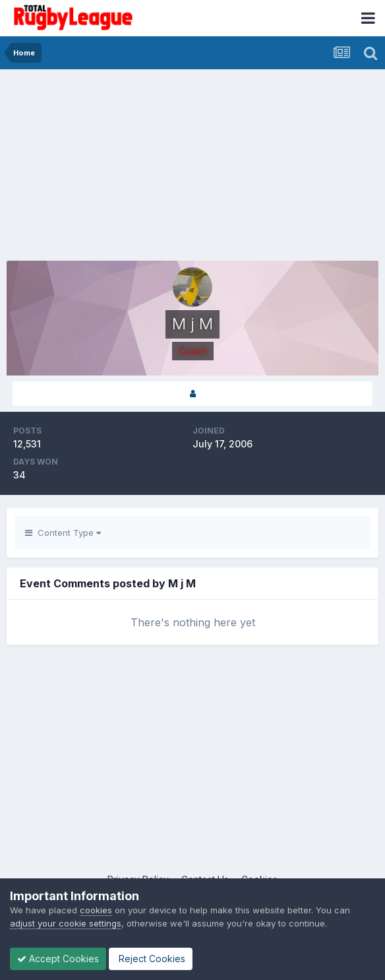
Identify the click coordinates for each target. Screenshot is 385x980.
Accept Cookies (58, 959)
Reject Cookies (151, 959)
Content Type (63, 533)
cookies (96, 910)
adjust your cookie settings (66, 923)
